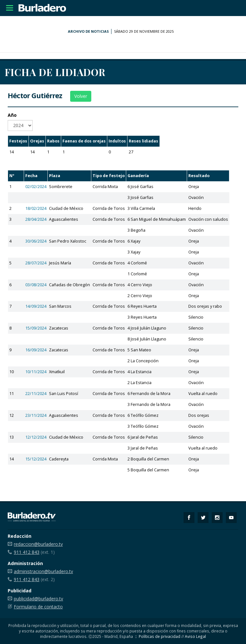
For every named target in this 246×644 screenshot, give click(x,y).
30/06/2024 (36, 241)
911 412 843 (27, 552)
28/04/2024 (36, 219)
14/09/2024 (36, 306)
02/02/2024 (36, 187)
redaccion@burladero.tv (38, 544)
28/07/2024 (36, 263)
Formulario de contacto (38, 607)
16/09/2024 (36, 350)
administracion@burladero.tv (43, 571)
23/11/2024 (36, 415)
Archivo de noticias (88, 31)
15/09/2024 (36, 328)
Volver (81, 96)
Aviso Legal (195, 636)
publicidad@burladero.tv (38, 599)
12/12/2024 (36, 437)
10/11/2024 (36, 372)
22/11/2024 (36, 394)
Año (12, 115)
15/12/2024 (36, 459)
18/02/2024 (36, 208)
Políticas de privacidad (160, 636)
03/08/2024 (36, 285)
